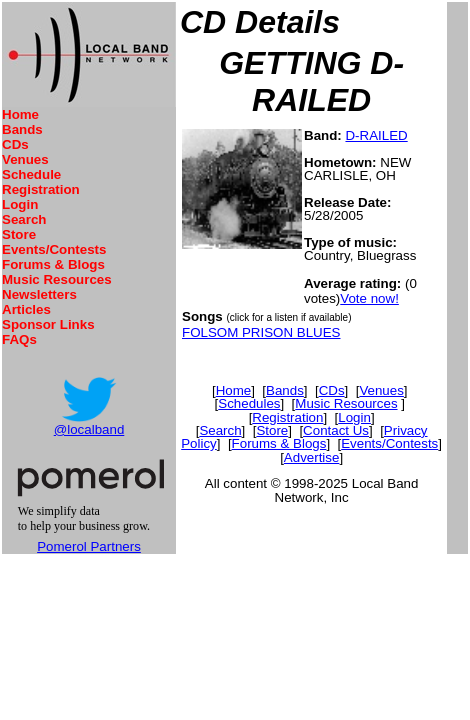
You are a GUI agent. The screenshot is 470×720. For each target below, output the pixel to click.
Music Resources (57, 279)
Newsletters (39, 294)
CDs (15, 144)
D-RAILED (376, 135)
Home (20, 114)
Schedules (249, 403)
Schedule (31, 174)
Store (19, 234)
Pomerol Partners (89, 546)
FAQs (19, 339)
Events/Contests (54, 249)
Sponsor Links (48, 324)
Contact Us (336, 430)
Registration (41, 189)
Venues (25, 159)
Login (20, 204)
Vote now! (369, 298)
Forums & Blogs (53, 264)
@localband (89, 429)
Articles (26, 309)
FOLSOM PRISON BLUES (261, 332)
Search (24, 219)
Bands (22, 129)
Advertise (312, 457)
